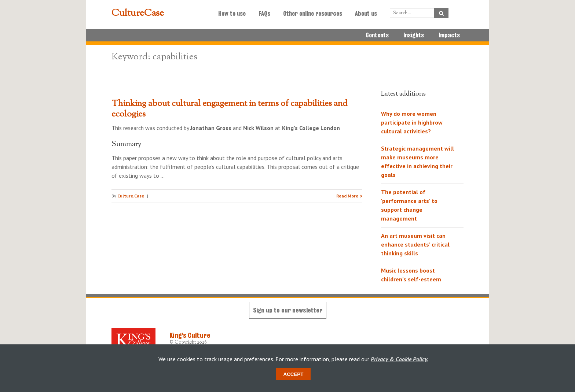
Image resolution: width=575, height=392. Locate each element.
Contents (377, 35)
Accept (294, 374)
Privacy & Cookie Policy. (400, 359)
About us (366, 14)
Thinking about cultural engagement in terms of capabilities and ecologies (229, 109)
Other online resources (313, 14)
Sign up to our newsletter (288, 310)
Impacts (449, 35)
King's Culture (190, 335)
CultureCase (138, 14)
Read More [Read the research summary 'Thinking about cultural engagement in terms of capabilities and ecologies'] (347, 196)
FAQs (264, 14)
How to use (232, 14)
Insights (414, 35)
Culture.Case (131, 196)
